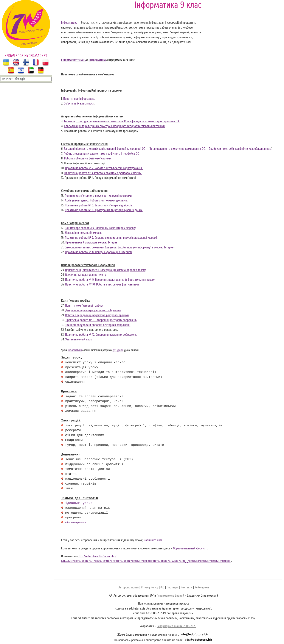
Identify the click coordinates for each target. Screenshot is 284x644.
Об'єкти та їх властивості (79, 104)
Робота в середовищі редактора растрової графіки (97, 315)
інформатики (75, 350)
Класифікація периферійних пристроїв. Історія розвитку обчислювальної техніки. (115, 126)
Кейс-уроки (202, 587)
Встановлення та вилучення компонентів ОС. (177, 149)
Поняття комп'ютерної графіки (84, 306)
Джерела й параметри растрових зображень (93, 310)
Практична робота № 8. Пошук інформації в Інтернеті (99, 252)
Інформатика (69, 23)
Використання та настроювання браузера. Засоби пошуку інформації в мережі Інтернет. (120, 247)
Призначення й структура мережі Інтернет (92, 242)
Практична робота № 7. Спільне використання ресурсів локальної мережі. (111, 238)
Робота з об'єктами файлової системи (88, 158)
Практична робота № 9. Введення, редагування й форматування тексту (110, 280)
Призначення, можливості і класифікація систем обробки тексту (105, 270)
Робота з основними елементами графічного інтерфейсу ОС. (102, 154)
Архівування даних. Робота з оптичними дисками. (96, 200)
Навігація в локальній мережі (84, 233)
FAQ (162, 587)
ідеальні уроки (79, 503)
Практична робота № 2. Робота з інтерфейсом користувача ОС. (104, 168)
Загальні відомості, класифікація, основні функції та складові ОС (104, 149)
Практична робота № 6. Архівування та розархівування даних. (104, 210)
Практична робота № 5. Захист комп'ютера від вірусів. (99, 205)
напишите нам (153, 540)
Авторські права (129, 587)
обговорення (76, 523)
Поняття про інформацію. (79, 99)
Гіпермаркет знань (74, 60)
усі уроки (118, 350)
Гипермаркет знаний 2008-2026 (176, 626)
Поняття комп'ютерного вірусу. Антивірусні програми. (99, 196)
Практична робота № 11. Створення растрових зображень (101, 320)
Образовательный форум (189, 548)
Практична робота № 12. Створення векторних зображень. (101, 335)
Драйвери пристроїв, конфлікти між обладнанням (240, 149)
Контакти (187, 587)
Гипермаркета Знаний (170, 596)
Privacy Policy (150, 587)
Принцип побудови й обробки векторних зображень (98, 325)
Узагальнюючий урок (79, 339)
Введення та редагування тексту (86, 275)
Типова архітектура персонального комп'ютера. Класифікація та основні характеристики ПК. (122, 121)
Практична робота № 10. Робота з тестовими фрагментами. (102, 285)
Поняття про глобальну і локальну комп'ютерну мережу (100, 228)
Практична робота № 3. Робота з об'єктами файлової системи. (103, 173)
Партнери (173, 587)
